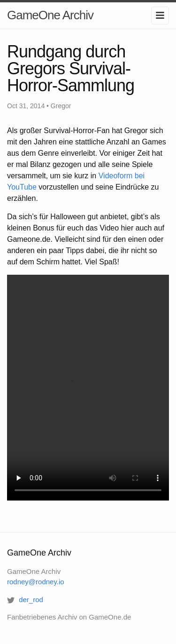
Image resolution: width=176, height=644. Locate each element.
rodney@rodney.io (36, 582)
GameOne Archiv (50, 15)
